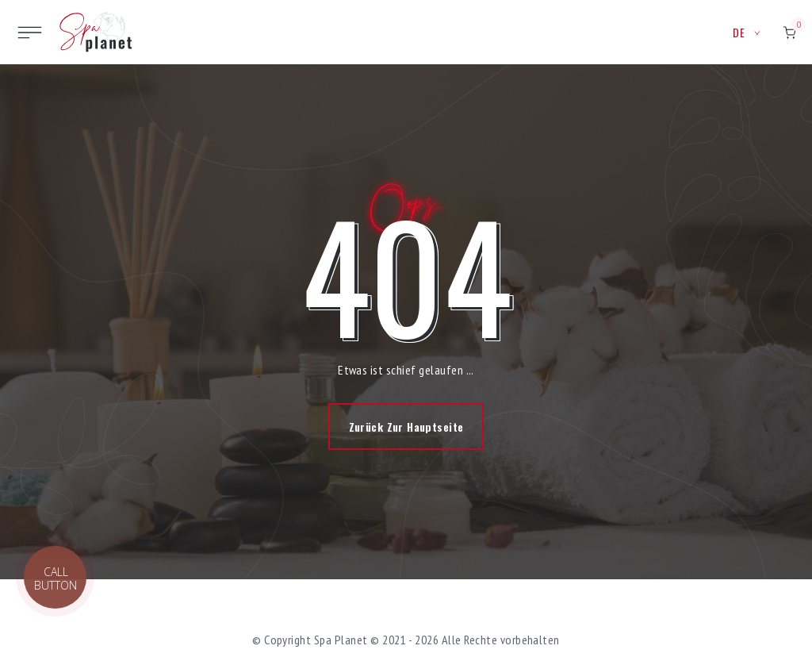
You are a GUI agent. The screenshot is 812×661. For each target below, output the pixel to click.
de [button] (746, 32)
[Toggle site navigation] (30, 33)
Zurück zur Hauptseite (406, 427)
